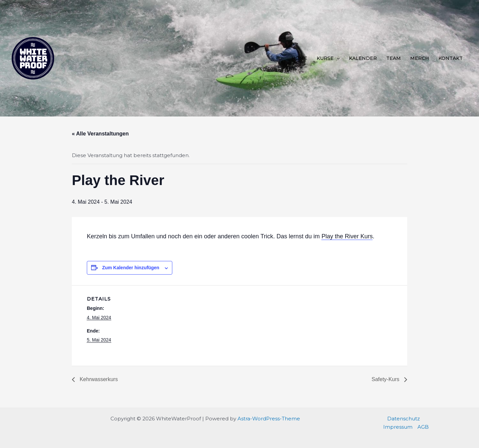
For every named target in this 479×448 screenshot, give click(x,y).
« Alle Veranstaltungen (100, 134)
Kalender (363, 58)
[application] (337, 58)
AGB (423, 427)
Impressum (398, 427)
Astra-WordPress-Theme (269, 419)
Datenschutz (403, 419)
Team (394, 58)
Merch (420, 58)
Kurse (328, 58)
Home (299, 58)
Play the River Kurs (347, 236)
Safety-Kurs (386, 379)
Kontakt (451, 58)
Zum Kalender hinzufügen (131, 268)
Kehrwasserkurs (98, 379)
